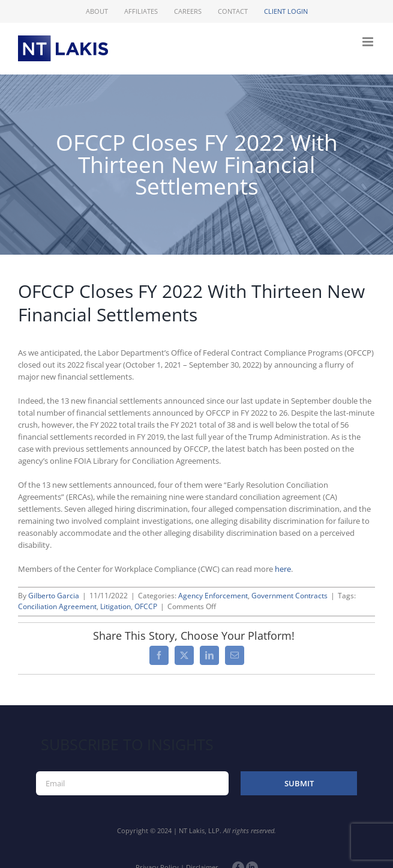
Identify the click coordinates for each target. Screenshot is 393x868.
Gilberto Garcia (54, 596)
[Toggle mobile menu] (369, 42)
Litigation (115, 606)
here (283, 569)
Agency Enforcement (213, 596)
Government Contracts (289, 596)
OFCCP (146, 606)
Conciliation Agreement (57, 606)
